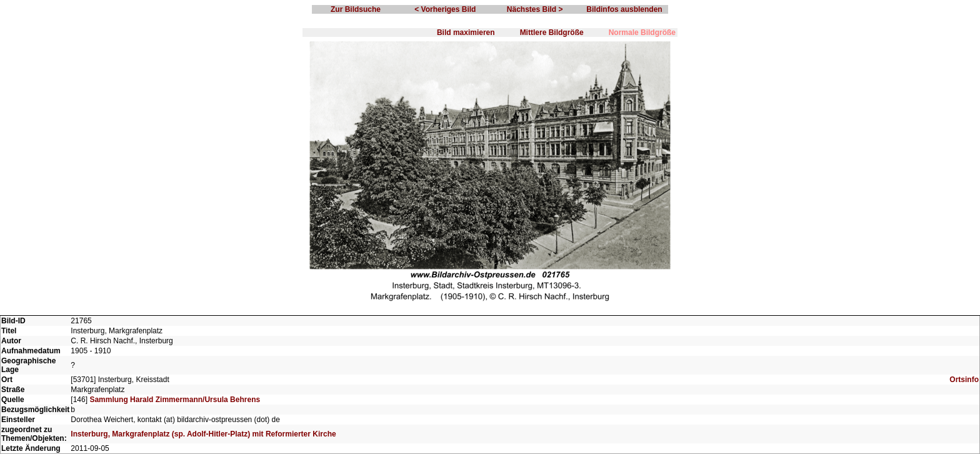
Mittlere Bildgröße (552, 33)
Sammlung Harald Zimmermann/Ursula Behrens (175, 400)
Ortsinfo (964, 380)
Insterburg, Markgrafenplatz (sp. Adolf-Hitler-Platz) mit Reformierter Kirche (203, 434)
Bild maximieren (466, 33)
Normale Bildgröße (642, 33)
